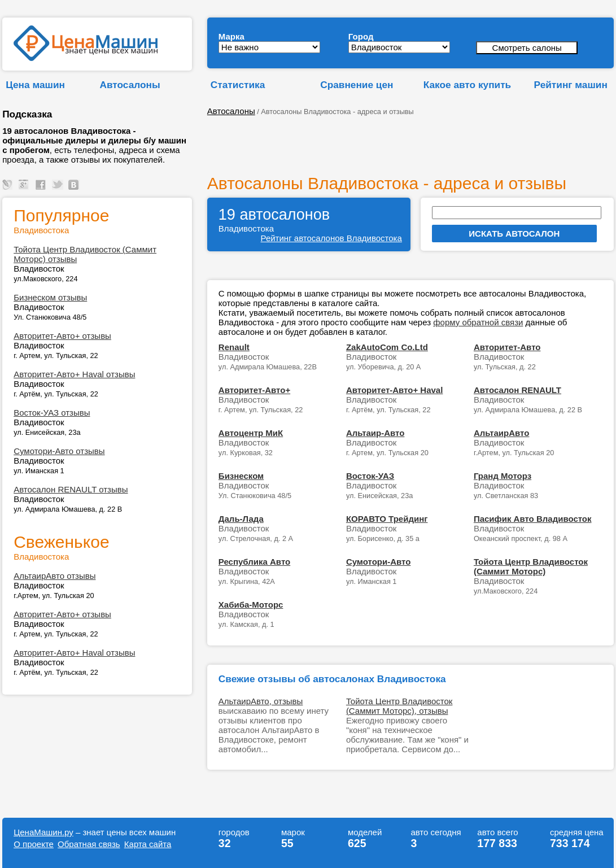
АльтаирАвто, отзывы (261, 701)
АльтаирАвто (502, 433)
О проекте (34, 844)
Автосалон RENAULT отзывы (71, 489)
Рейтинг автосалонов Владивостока (331, 238)
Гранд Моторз (503, 476)
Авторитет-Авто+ (254, 390)
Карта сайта (148, 844)
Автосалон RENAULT (517, 390)
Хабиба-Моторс (251, 605)
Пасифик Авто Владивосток (533, 519)
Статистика (238, 85)
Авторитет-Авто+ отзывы (62, 336)
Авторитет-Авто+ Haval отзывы (74, 374)
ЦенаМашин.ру (43, 832)
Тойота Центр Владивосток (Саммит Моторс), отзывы (399, 706)
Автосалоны (130, 85)
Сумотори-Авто (379, 562)
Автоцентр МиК (251, 433)
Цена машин (35, 85)
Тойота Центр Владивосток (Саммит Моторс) (531, 566)
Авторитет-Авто (507, 347)
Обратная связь (89, 844)
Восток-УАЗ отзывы (52, 413)
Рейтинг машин (571, 85)
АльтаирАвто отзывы (54, 576)
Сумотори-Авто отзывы (59, 451)
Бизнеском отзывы (50, 297)
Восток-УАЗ (370, 476)
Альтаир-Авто (375, 433)
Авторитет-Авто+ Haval (395, 390)
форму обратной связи (478, 322)
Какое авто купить (468, 85)
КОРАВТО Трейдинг (387, 519)
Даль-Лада (241, 519)
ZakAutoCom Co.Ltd (387, 347)
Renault (234, 347)
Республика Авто (254, 562)
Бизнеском (241, 476)
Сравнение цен (357, 85)
